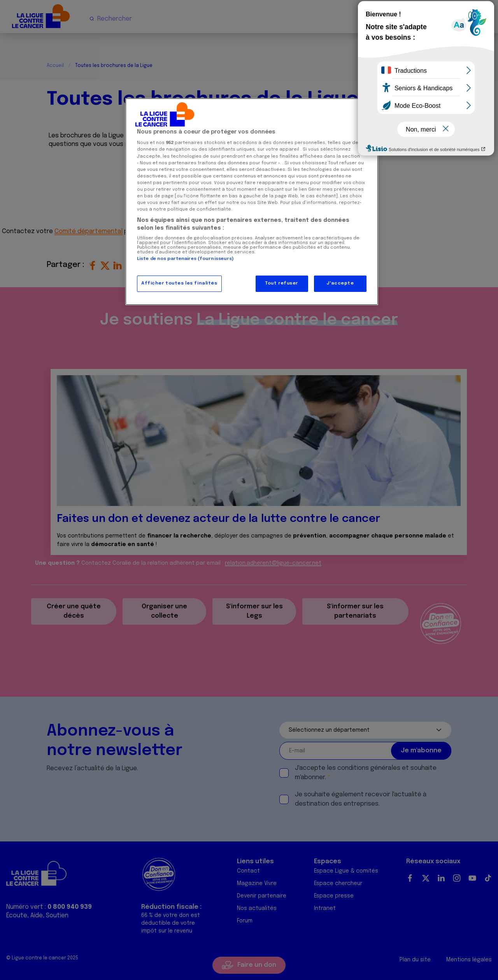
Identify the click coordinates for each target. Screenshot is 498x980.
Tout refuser (282, 283)
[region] (252, 202)
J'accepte (340, 283)
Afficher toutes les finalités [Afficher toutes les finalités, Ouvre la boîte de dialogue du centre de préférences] (179, 283)
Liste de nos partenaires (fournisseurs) (185, 259)
